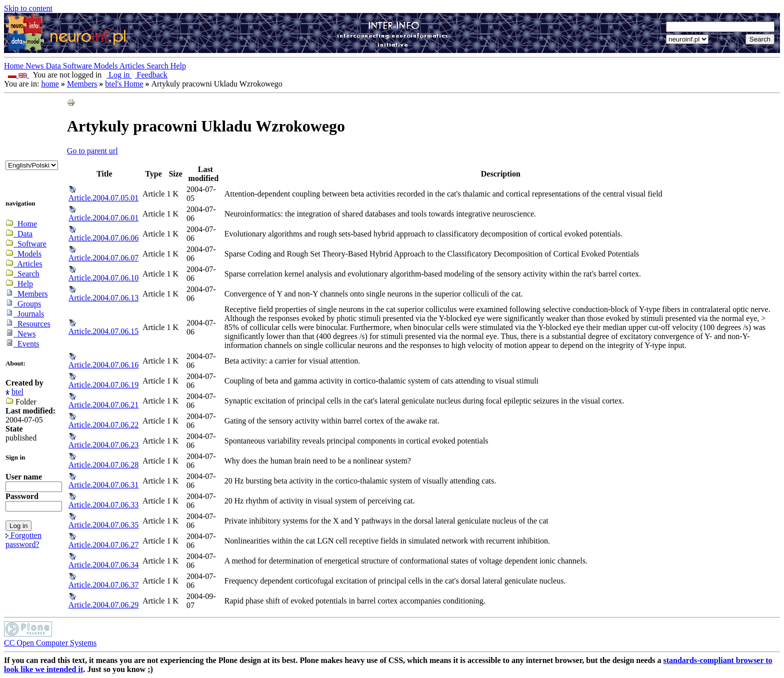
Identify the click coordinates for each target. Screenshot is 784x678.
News (35, 66)
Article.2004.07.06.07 (103, 258)
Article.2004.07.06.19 (103, 385)
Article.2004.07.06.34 (103, 565)
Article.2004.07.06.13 (103, 298)
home (50, 84)
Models (107, 66)
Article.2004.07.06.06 (103, 238)
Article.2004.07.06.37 (103, 585)
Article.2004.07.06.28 (103, 465)
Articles (133, 66)
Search (158, 66)
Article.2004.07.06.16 (103, 365)
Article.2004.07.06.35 (103, 525)
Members (82, 84)
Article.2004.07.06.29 (103, 605)
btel (17, 392)
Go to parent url (92, 151)
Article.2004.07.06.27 (103, 545)
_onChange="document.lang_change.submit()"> (32, 165)
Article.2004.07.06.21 (103, 405)
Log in (117, 75)
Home (15, 66)
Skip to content (28, 8)
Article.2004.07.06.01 (103, 218)
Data (54, 66)
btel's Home (124, 84)
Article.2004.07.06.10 (103, 278)
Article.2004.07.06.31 (103, 485)
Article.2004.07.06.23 (103, 445)
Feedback (150, 75)
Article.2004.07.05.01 (103, 198)
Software (78, 66)
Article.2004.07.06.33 (103, 505)
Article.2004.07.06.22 (103, 425)
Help (178, 66)
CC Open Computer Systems (50, 643)
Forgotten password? (23, 540)
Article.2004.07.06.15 (103, 331)
